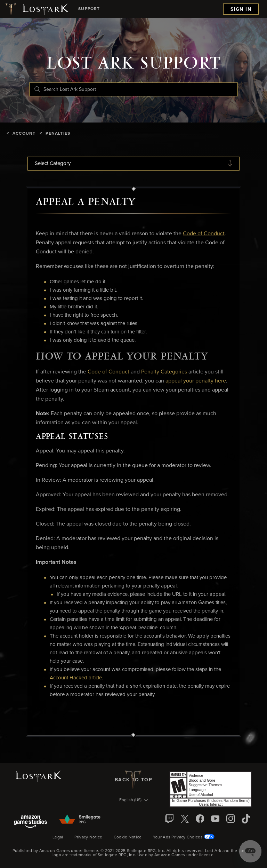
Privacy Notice (88, 837)
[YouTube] (215, 819)
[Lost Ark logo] (36, 9)
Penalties (58, 134)
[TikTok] (246, 819)
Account (24, 134)
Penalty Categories (164, 372)
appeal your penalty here (196, 381)
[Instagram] (230, 819)
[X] (185, 819)
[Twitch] (169, 819)
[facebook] (200, 819)
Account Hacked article (76, 678)
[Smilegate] (80, 820)
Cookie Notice (128, 837)
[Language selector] (133, 800)
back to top (133, 780)
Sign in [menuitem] (241, 9)
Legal (58, 837)
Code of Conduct (204, 234)
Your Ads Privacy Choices (184, 837)
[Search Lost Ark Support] (133, 89)
